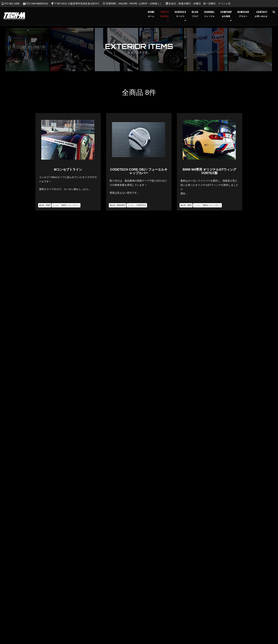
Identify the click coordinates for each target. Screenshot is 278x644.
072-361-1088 (11, 4)
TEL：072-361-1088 (139, 469)
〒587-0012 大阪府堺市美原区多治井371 (75, 4)
